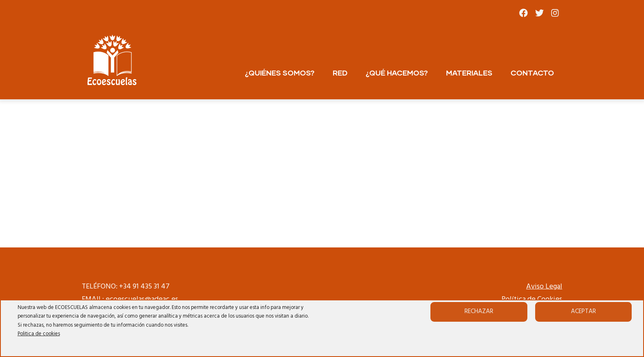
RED (340, 73)
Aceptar (583, 311)
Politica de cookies (39, 334)
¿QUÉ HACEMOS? (397, 73)
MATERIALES (469, 73)
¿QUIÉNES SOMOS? (280, 73)
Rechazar (479, 311)
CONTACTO (532, 73)
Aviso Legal (544, 287)
